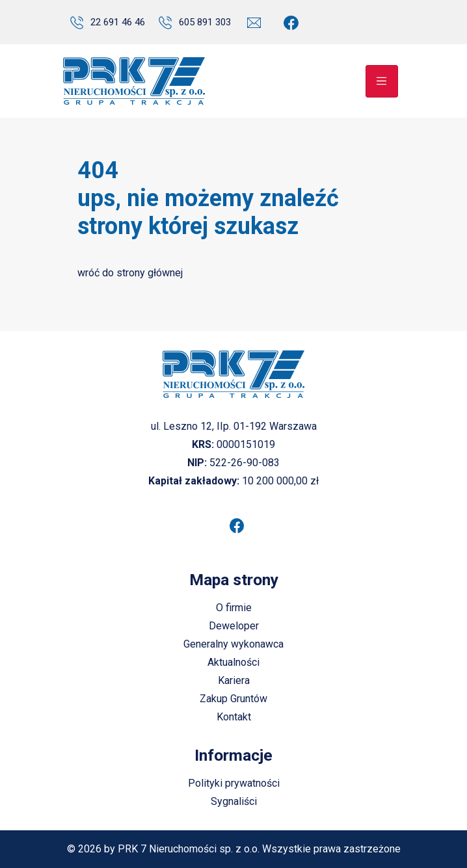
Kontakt (234, 717)
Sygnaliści (234, 801)
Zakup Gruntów (233, 699)
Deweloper (234, 626)
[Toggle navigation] (382, 81)
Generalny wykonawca (233, 644)
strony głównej (150, 273)
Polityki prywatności (234, 783)
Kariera (234, 680)
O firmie (234, 608)
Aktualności (233, 662)
